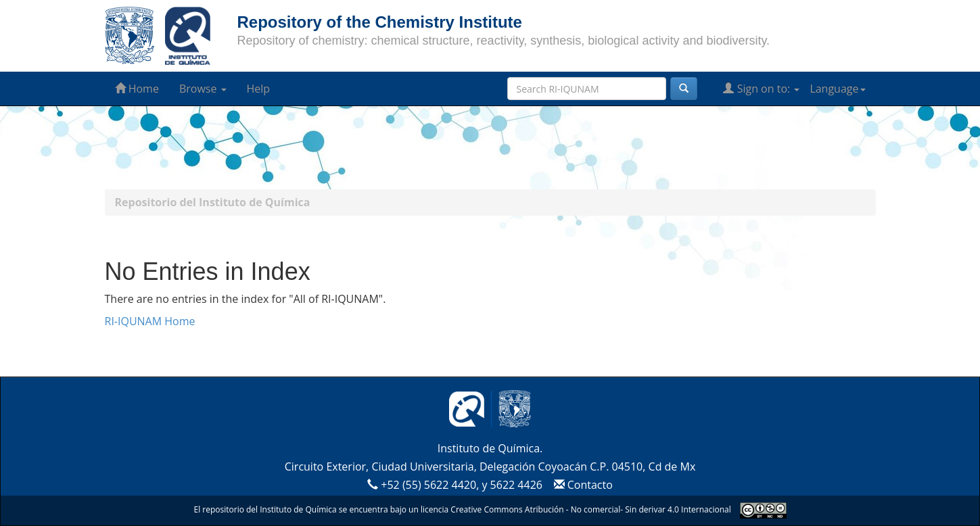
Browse (203, 89)
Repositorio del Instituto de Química (213, 202)
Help (259, 89)
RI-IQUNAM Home (150, 321)
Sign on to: (761, 89)
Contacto (581, 485)
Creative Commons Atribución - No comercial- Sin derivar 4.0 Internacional (590, 509)
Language (837, 89)
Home (137, 89)
